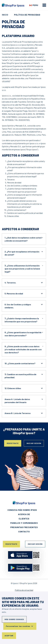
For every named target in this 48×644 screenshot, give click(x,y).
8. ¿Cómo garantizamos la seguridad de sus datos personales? (24, 334)
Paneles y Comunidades (24, 523)
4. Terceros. (24, 283)
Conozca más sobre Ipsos (22, 510)
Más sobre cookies (14, 619)
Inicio (5, 15)
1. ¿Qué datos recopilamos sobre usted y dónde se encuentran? (24, 239)
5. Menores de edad (24, 294)
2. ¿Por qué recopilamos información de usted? (24, 253)
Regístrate (13, 443)
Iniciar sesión (34, 443)
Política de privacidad (24, 590)
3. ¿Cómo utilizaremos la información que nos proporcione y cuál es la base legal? (24, 268)
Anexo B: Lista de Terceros (24, 413)
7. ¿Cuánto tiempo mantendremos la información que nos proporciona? (24, 320)
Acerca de (24, 514)
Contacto (24, 532)
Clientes (24, 519)
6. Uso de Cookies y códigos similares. (24, 306)
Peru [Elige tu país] (35, 5)
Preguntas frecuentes (24, 527)
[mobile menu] (44, 5)
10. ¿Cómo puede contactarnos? (24, 363)
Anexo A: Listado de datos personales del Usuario (24, 401)
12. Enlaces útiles (24, 388)
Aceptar (9, 636)
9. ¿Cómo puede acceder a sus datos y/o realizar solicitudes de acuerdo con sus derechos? (24, 349)
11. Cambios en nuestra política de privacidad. (24, 376)
